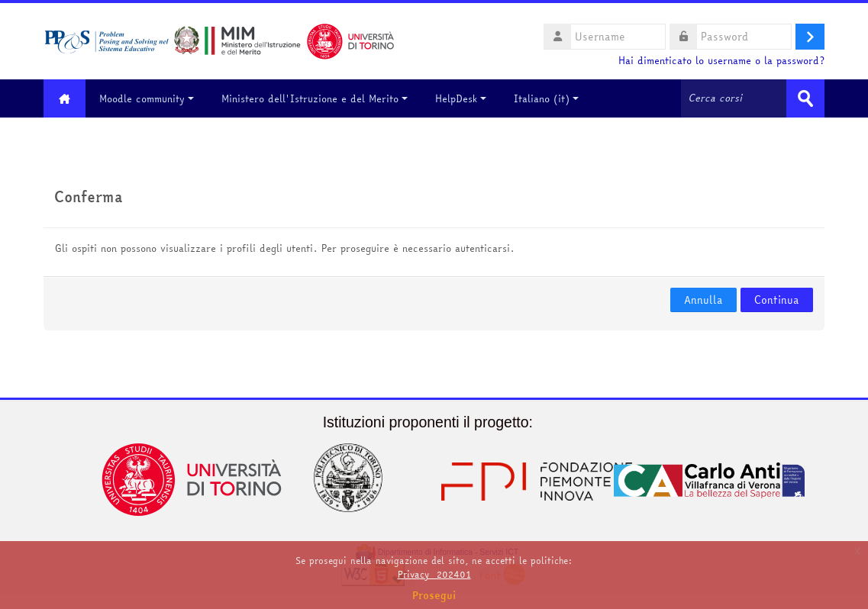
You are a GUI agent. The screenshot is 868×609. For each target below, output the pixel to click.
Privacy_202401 (434, 574)
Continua (777, 300)
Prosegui (434, 595)
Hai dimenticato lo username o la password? (721, 61)
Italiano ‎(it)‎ (546, 98)
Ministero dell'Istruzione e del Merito (315, 98)
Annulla (703, 300)
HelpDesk (461, 98)
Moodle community (147, 98)
